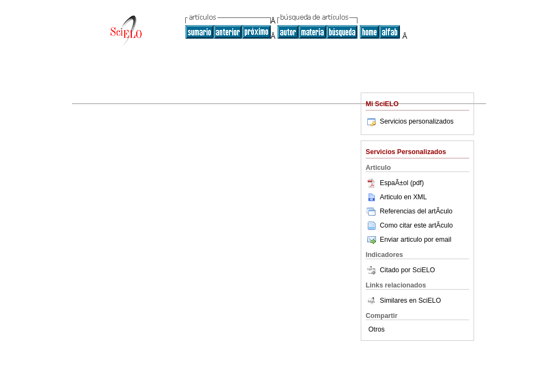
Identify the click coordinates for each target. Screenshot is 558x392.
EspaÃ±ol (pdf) (395, 183)
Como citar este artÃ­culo (416, 225)
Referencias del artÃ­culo (409, 211)
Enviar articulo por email (408, 240)
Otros (377, 329)
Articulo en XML (396, 197)
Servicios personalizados (410, 121)
